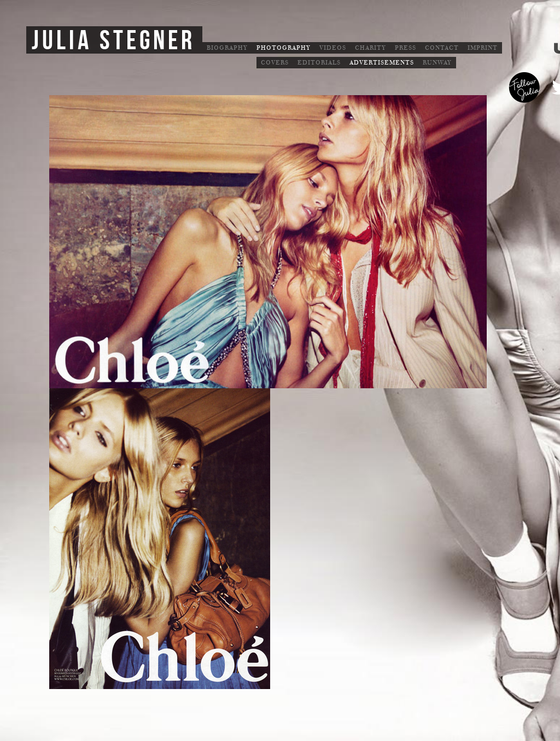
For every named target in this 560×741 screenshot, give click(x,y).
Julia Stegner (113, 41)
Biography (227, 48)
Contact (442, 48)
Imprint (483, 48)
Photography (284, 48)
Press (406, 48)
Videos (333, 48)
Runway (437, 63)
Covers (275, 63)
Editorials (319, 63)
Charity (371, 48)
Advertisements (382, 63)
